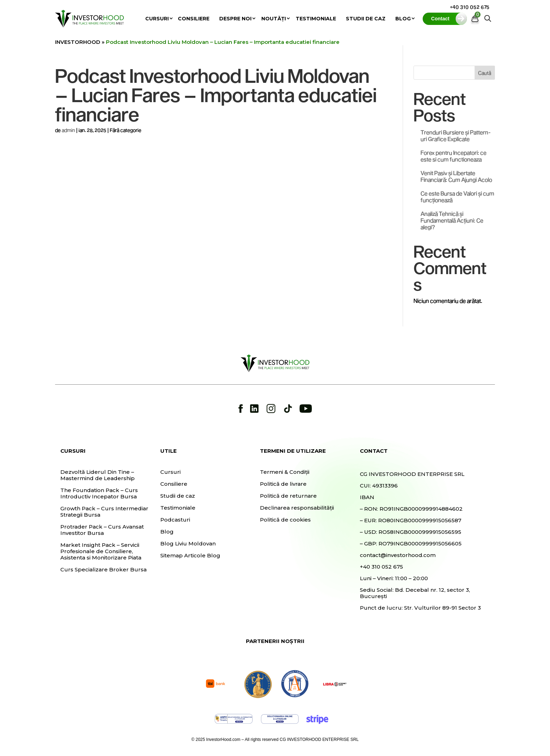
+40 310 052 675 (470, 7)
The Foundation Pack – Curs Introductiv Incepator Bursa (99, 493)
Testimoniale (316, 19)
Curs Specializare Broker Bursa (103, 570)
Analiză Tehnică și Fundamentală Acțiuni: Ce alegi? (452, 220)
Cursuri (157, 19)
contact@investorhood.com (398, 555)
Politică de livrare (283, 484)
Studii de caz (366, 19)
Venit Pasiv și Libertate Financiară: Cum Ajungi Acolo (456, 176)
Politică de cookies (285, 520)
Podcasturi (175, 520)
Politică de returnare (288, 496)
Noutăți (274, 19)
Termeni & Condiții (285, 472)
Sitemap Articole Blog (190, 556)
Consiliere (194, 19)
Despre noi (235, 19)
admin (68, 130)
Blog (403, 19)
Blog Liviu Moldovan (188, 544)
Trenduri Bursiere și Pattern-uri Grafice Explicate (456, 135)
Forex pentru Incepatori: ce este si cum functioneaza (454, 156)
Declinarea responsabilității (297, 508)
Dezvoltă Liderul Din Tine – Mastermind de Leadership (98, 475)
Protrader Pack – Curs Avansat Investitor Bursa (102, 530)
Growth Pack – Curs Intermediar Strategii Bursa (104, 512)
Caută (485, 73)
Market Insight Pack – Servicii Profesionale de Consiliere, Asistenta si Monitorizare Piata (101, 551)
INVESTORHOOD (78, 42)
